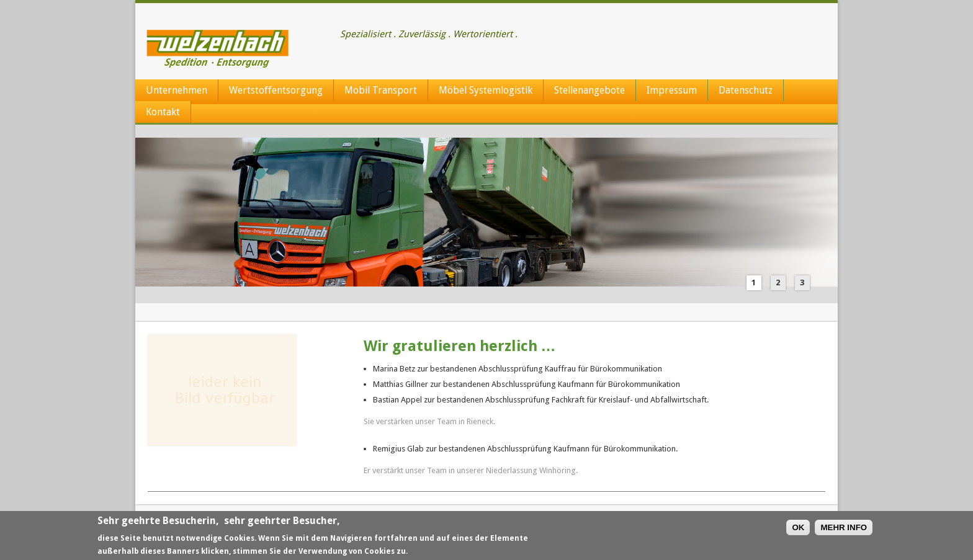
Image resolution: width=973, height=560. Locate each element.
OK (798, 528)
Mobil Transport (381, 90)
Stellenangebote (590, 90)
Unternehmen (177, 90)
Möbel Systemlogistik (486, 90)
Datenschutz (746, 90)
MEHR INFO (844, 528)
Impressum (672, 90)
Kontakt (163, 112)
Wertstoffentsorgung (276, 90)
